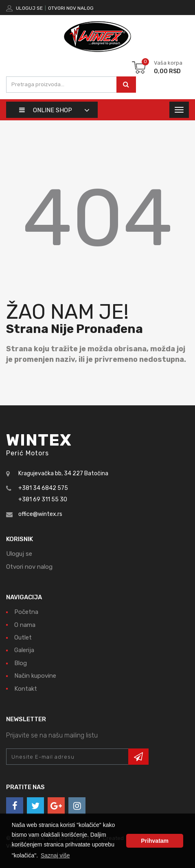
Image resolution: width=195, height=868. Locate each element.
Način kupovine (35, 676)
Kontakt (26, 689)
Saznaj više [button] (55, 855)
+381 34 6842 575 (43, 488)
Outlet (23, 637)
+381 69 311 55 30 (43, 499)
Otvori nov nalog (71, 8)
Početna (26, 612)
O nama (25, 625)
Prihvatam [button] (155, 841)
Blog (21, 663)
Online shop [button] (46, 110)
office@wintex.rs (40, 514)
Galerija (24, 650)
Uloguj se (29, 8)
